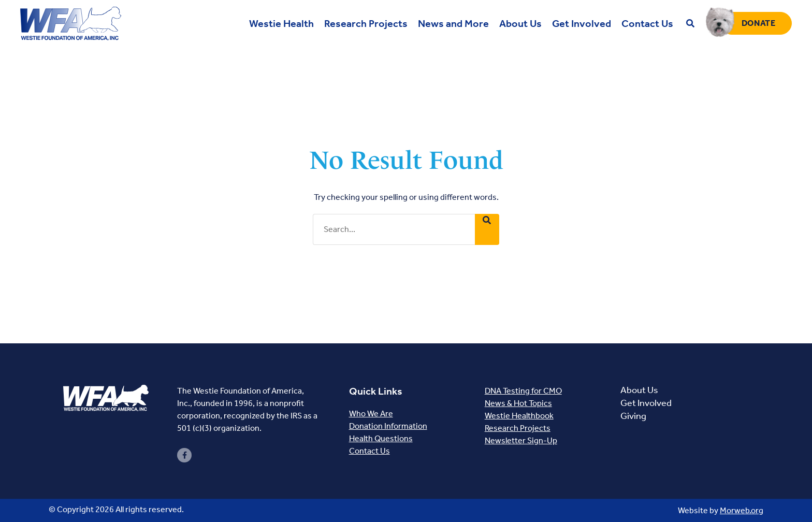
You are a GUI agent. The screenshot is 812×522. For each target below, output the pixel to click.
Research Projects (518, 428)
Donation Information (388, 426)
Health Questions (381, 438)
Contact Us (369, 451)
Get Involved (646, 403)
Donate (759, 23)
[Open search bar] (690, 24)
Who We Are (371, 414)
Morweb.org (742, 510)
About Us (639, 390)
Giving (633, 416)
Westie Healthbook (519, 416)
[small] (184, 455)
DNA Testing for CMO (523, 391)
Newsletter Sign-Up (521, 440)
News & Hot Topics (518, 403)
